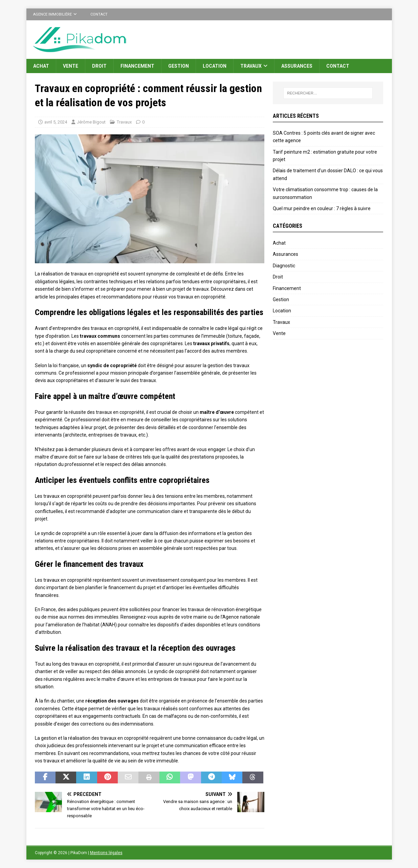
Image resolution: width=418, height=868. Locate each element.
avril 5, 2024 (56, 122)
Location (215, 66)
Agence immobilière (52, 14)
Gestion (179, 66)
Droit (99, 66)
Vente (71, 66)
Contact (99, 14)
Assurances (297, 66)
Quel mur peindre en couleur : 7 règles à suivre (322, 208)
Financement (137, 66)
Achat (41, 66)
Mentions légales (106, 853)
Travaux (251, 66)
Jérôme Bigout (91, 122)
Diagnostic (284, 266)
